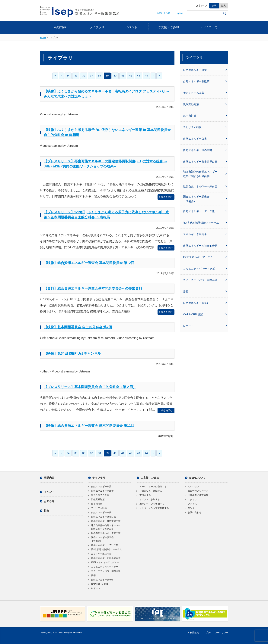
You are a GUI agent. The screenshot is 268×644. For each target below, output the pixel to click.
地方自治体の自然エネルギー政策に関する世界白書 (205, 174)
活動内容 (60, 27)
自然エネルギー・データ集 (205, 211)
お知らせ (47, 501)
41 (123, 76)
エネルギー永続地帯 (205, 234)
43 (139, 76)
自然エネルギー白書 (205, 139)
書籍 (205, 291)
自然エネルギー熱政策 (205, 81)
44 (146, 76)
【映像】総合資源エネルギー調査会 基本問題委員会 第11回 (89, 426)
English (178, 13)
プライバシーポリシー (215, 633)
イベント (131, 27)
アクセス (191, 504)
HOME (43, 37)
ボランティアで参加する (150, 504)
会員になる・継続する (149, 491)
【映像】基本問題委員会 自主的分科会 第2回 (78, 327)
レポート (205, 326)
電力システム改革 (205, 93)
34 (68, 76)
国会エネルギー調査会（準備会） (205, 199)
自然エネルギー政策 (205, 70)
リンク (190, 508)
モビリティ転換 (205, 127)
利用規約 (193, 633)
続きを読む (166, 197)
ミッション (192, 487)
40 (115, 76)
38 (99, 76)
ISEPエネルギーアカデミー (205, 257)
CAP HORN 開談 (205, 314)
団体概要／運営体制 (197, 495)
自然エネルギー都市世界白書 (205, 162)
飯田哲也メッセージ (197, 491)
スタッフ (191, 499)
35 (76, 76)
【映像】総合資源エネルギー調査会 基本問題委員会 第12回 (89, 263)
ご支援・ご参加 (168, 27)
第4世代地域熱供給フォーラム (205, 223)
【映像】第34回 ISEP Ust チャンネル (72, 353)
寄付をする (144, 495)
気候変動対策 (205, 104)
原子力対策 (205, 116)
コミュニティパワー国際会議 (205, 280)
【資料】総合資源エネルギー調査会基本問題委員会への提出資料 (93, 288)
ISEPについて (208, 27)
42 (131, 76)
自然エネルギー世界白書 (205, 150)
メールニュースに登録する (152, 487)
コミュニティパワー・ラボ (205, 269)
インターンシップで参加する (153, 508)
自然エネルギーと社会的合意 (205, 246)
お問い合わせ (162, 13)
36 (84, 76)
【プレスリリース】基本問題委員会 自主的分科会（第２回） (90, 387)
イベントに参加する (148, 499)
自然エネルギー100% (205, 303)
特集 (45, 511)
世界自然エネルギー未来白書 (205, 186)
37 (92, 76)
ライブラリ (97, 27)
